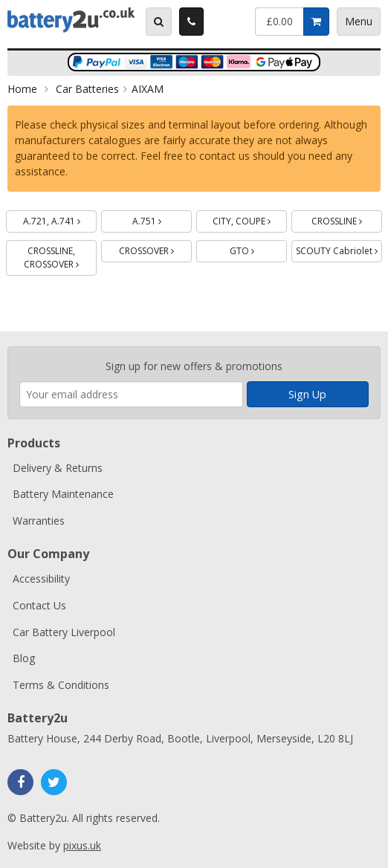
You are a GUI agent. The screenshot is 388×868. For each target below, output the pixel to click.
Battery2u (71, 20)
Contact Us (39, 605)
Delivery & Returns (58, 468)
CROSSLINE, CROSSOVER (60, 255)
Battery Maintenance (63, 494)
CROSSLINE (347, 219)
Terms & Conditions (61, 685)
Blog (24, 658)
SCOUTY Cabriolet (339, 249)
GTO (259, 249)
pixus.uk (82, 845)
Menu (359, 21)
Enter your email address (20, 339)
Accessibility (41, 579)
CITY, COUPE (250, 219)
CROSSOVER (155, 249)
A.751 (162, 219)
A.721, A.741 (60, 219)
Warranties (39, 521)
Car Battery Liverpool (64, 632)
